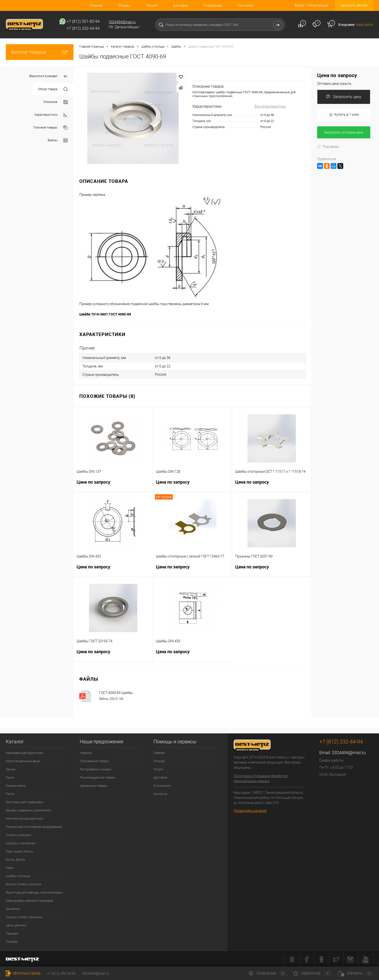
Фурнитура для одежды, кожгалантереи (34, 892)
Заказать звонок (354, 5)
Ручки (10, 777)
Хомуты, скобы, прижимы (24, 917)
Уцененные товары (93, 786)
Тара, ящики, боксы (20, 851)
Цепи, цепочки (16, 925)
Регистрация (318, 6)
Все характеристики (270, 106)
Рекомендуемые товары (98, 777)
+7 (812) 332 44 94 (62, 973)
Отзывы (125, 6)
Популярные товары (94, 761)
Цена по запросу (113, 485)
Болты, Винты (16, 860)
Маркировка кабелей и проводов (29, 901)
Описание (56, 102)
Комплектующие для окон (25, 819)
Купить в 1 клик (344, 115)
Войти (300, 6)
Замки (11, 769)
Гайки (10, 868)
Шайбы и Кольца (18, 876)
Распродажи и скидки (95, 769)
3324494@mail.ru (122, 22)
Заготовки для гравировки (25, 802)
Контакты (245, 6)
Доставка (180, 6)
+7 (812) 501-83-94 (83, 21)
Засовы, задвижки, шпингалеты (29, 810)
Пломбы (12, 942)
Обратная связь (23, 973)
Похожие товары (51, 128)
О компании (213, 6)
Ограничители (16, 786)
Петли (10, 794)
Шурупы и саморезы (21, 843)
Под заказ (328, 147)
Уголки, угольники (18, 835)
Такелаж (12, 934)
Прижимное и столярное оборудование (34, 827)
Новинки (86, 753)
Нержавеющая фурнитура (24, 753)
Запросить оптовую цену (344, 132)
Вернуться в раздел (48, 76)
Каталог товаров (40, 52)
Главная (96, 6)
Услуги (152, 6)
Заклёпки (13, 909)
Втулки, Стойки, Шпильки (24, 884)
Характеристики (51, 115)
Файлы (58, 140)
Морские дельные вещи (23, 761)
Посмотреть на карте (250, 811)
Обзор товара (53, 89)
